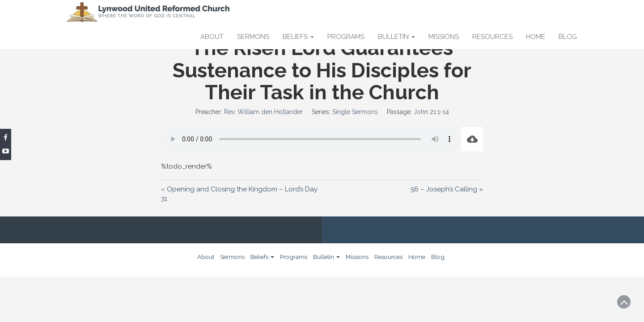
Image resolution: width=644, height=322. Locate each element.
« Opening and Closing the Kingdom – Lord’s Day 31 (239, 194)
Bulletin (396, 37)
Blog (568, 37)
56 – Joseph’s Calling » (447, 189)
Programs (346, 37)
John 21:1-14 (431, 112)
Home (536, 37)
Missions (444, 37)
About (212, 37)
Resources (492, 37)
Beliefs (298, 37)
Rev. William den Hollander (263, 112)
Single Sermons (355, 112)
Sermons (253, 37)
